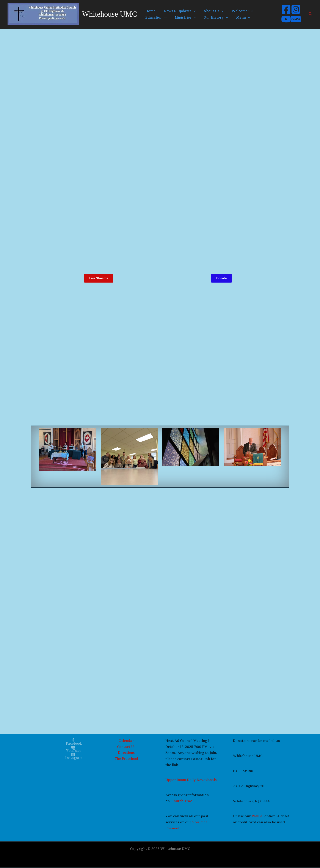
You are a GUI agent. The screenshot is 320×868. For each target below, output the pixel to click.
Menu (237, 17)
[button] (311, 14)
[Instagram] (294, 9)
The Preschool (126, 759)
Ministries (183, 17)
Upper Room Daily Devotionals (192, 780)
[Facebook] (285, 9)
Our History (212, 17)
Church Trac (182, 801)
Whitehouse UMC (110, 14)
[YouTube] (285, 19)
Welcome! (237, 11)
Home (150, 11)
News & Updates (177, 11)
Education (155, 17)
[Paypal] (294, 19)
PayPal (258, 817)
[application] (191, 11)
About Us (210, 11)
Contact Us (126, 747)
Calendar (126, 741)
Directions (126, 753)
